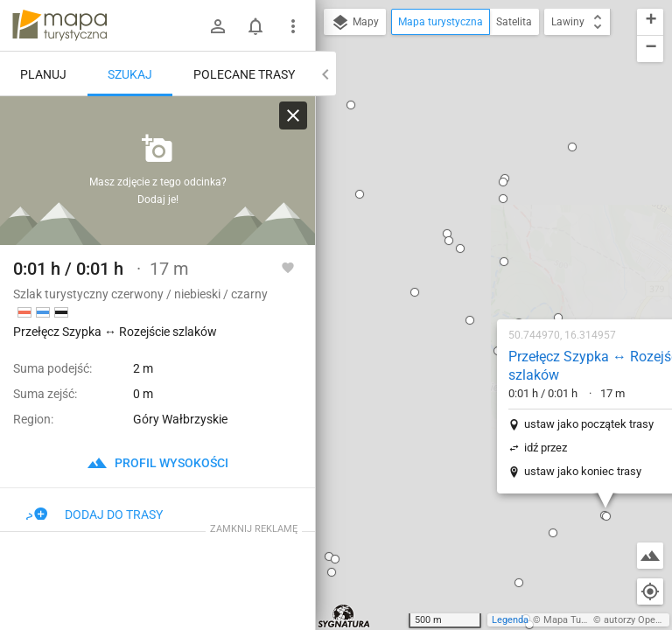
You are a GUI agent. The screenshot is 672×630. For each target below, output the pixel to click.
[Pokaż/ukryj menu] (293, 26)
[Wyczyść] (293, 115)
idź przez (434, 247)
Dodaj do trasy (94, 514)
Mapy (355, 23)
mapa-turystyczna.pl (59, 25)
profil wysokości (157, 463)
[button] (358, 120)
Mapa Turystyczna (583, 620)
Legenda (510, 620)
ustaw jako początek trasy (477, 224)
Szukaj (130, 74)
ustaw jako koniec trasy (471, 271)
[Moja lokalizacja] (650, 591)
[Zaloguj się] (218, 26)
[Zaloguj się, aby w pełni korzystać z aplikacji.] (288, 267)
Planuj (43, 74)
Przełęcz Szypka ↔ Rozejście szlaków (486, 165)
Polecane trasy (244, 74)
